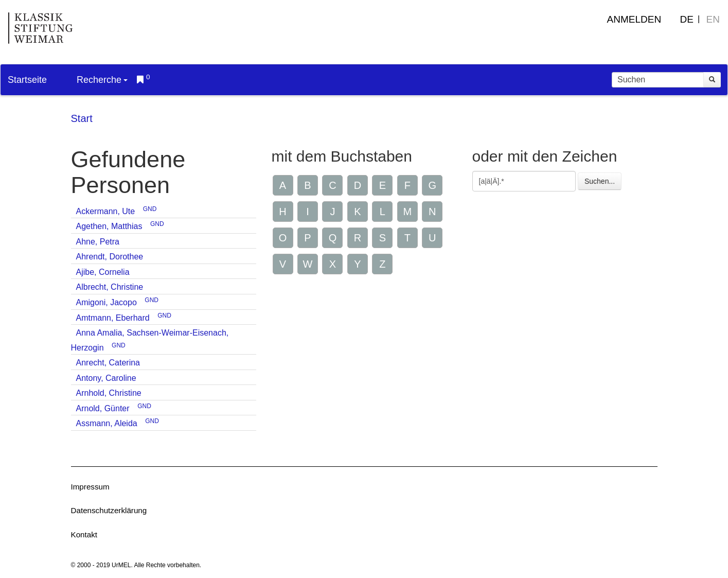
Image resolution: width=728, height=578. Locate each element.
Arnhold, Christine (109, 393)
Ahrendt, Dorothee (110, 257)
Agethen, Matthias (109, 226)
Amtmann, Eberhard (113, 318)
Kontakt (84, 535)
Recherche (102, 80)
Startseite (27, 80)
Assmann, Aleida (107, 423)
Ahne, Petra (98, 242)
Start (82, 118)
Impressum (90, 487)
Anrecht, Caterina (108, 363)
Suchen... (600, 181)
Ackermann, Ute (106, 211)
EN (713, 19)
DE (687, 19)
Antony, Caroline (106, 378)
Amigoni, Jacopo (106, 302)
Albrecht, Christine (110, 287)
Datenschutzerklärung (109, 510)
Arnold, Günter (103, 408)
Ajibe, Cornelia (103, 272)
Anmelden (634, 19)
